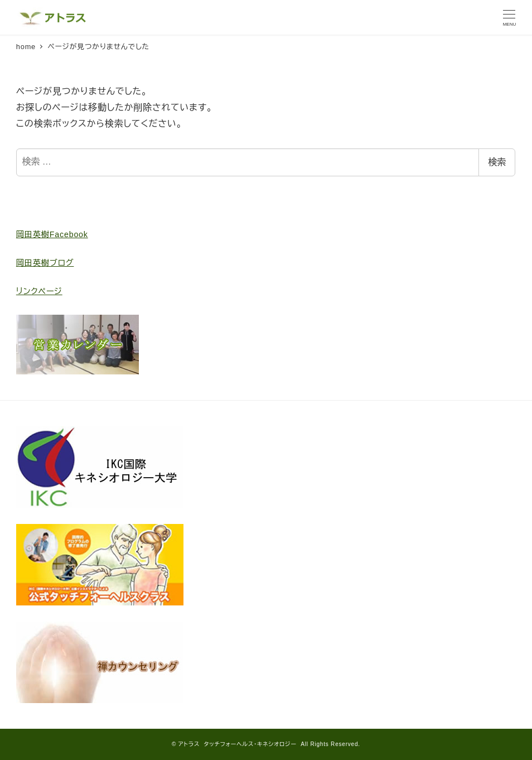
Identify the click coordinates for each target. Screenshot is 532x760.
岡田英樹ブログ (45, 263)
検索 (497, 162)
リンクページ (39, 291)
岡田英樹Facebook (52, 234)
